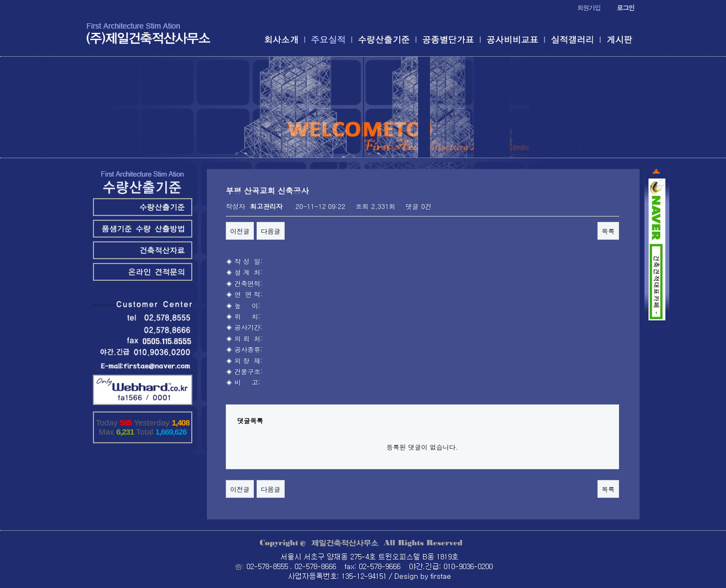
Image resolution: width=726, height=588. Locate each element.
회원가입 (589, 7)
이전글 (240, 231)
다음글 (271, 231)
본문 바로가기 (0, 0)
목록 (608, 231)
